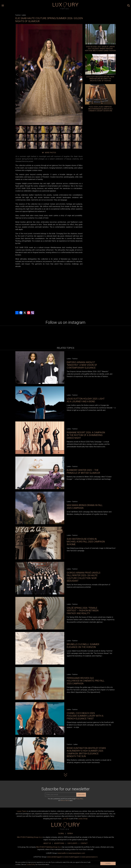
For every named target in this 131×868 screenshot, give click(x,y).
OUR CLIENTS (72, 843)
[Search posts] (129, 6)
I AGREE (108, 863)
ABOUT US (47, 843)
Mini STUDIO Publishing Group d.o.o (30, 837)
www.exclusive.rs (90, 857)
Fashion (18, 15)
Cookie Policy (31, 864)
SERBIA (70, 833)
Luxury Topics (22, 811)
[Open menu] (3, 6)
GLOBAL (61, 833)
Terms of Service (65, 800)
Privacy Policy (80, 799)
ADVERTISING (59, 843)
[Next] (81, 74)
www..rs (63, 853)
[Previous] (17, 74)
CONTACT (84, 843)
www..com (77, 853)
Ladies (24, 15)
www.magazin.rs (55, 857)
